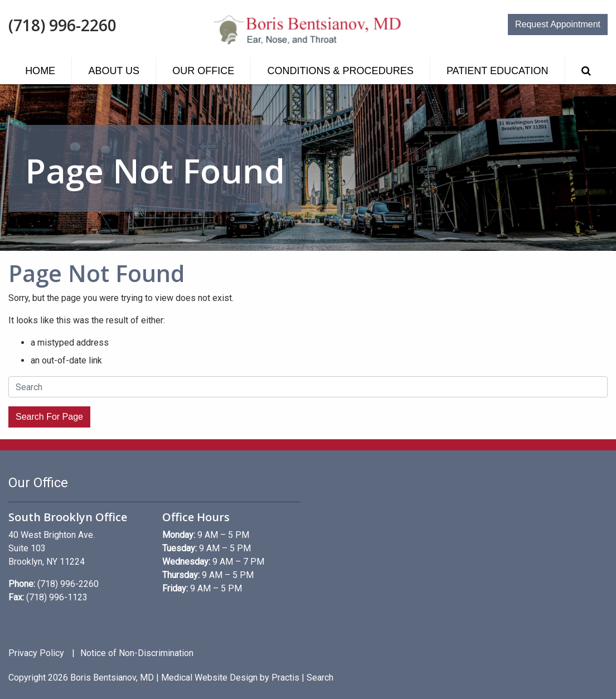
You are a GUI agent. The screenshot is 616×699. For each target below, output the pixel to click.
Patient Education (498, 71)
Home (40, 71)
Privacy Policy (36, 653)
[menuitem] (40, 71)
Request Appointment (558, 24)
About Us (114, 71)
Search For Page (49, 417)
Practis (285, 678)
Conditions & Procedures (341, 71)
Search (320, 678)
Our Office (203, 71)
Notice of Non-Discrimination (137, 653)
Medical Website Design (209, 678)
